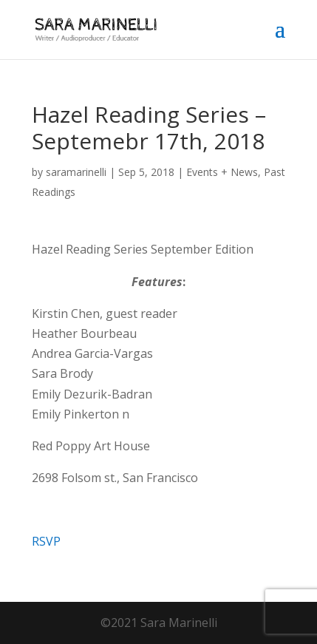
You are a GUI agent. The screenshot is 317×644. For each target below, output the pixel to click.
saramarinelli (76, 172)
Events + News (222, 172)
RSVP (46, 541)
